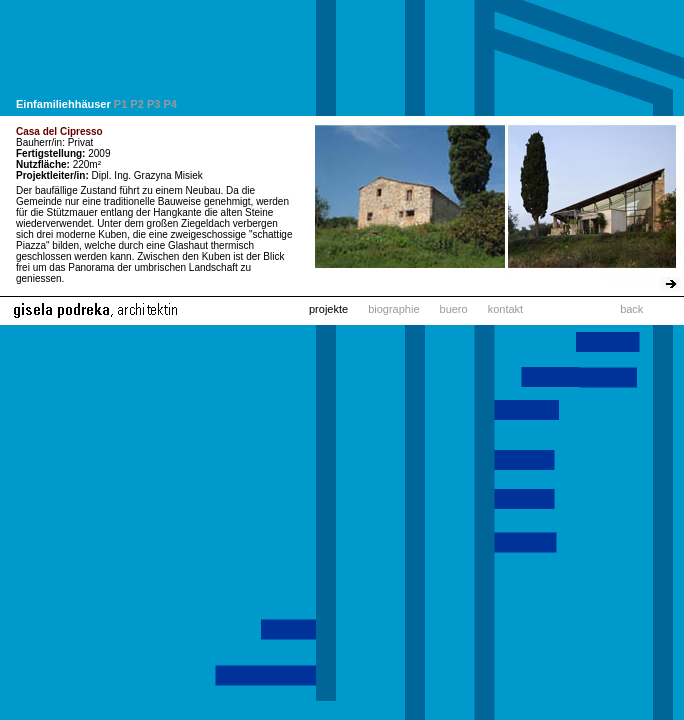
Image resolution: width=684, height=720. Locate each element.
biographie (393, 309)
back (631, 309)
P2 (136, 104)
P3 (153, 104)
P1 (120, 104)
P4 (169, 104)
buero (454, 309)
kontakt (505, 309)
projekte (328, 309)
